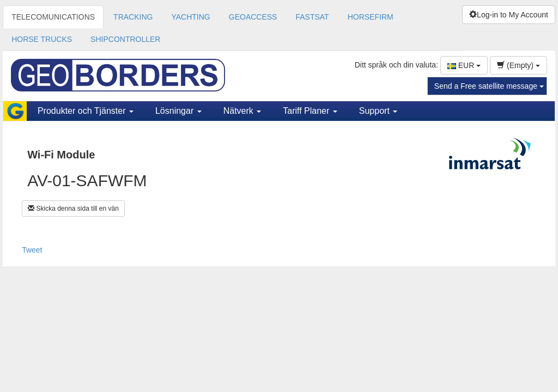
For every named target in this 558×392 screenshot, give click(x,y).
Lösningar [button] (178, 111)
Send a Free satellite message (489, 86)
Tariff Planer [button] (310, 111)
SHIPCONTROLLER (125, 39)
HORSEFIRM (371, 17)
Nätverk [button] (242, 111)
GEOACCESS (253, 17)
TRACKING (133, 17)
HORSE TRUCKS (42, 39)
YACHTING (190, 17)
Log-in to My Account (509, 15)
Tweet (32, 250)
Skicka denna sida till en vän (73, 209)
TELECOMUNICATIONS (53, 17)
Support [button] (378, 111)
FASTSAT (312, 17)
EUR (464, 65)
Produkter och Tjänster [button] (86, 111)
